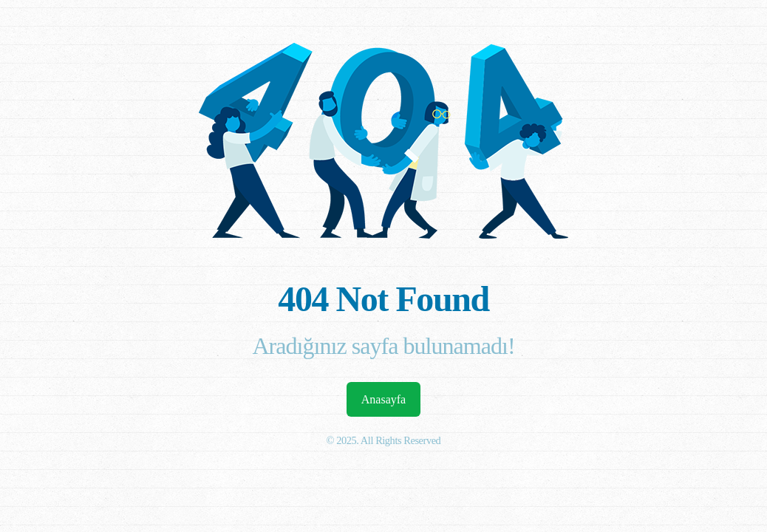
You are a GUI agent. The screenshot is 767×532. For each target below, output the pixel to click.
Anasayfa (383, 399)
